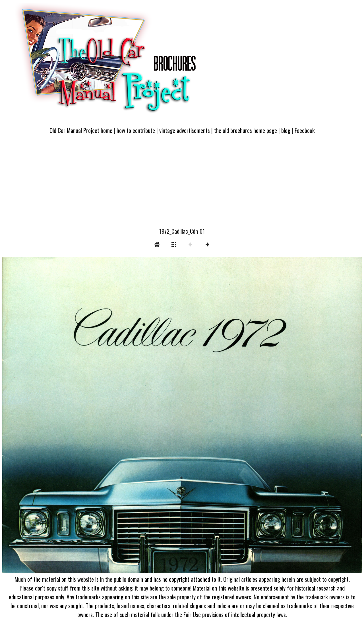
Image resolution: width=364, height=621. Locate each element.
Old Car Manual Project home (81, 130)
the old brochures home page (246, 130)
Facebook (305, 130)
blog (286, 130)
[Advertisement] (182, 184)
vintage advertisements (185, 130)
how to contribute (136, 130)
